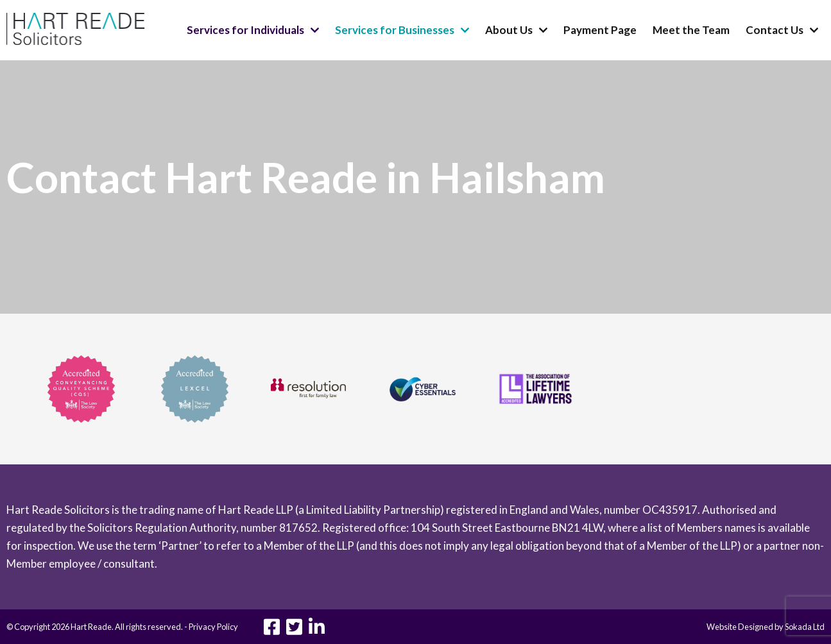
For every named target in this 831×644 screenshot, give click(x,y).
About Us (509, 30)
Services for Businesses (395, 30)
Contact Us (775, 30)
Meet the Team (691, 30)
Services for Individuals (245, 30)
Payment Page (600, 30)
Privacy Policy (213, 627)
